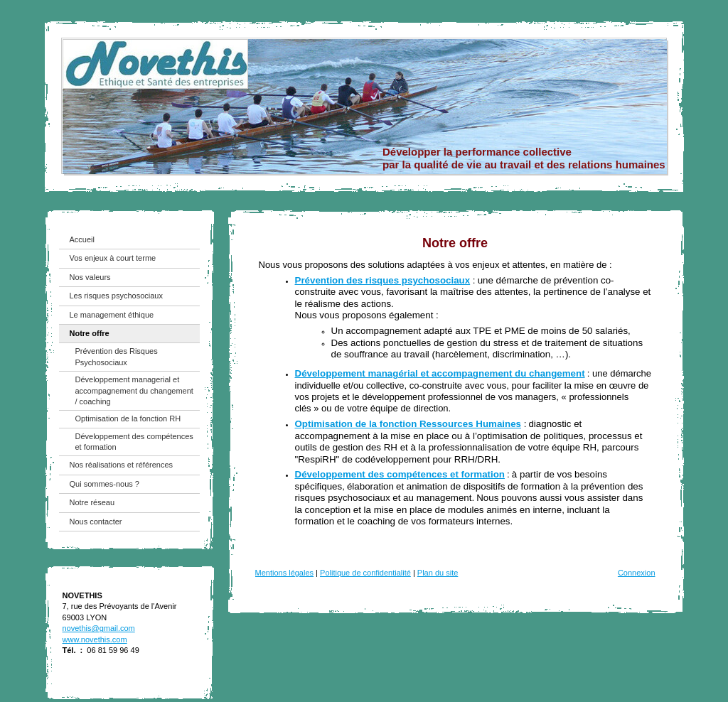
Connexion (637, 573)
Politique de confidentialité (365, 573)
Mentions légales (285, 573)
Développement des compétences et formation (400, 474)
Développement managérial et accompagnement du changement (440, 373)
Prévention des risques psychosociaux (383, 280)
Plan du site (438, 573)
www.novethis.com (95, 639)
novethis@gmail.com (99, 628)
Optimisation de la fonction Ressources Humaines (408, 424)
